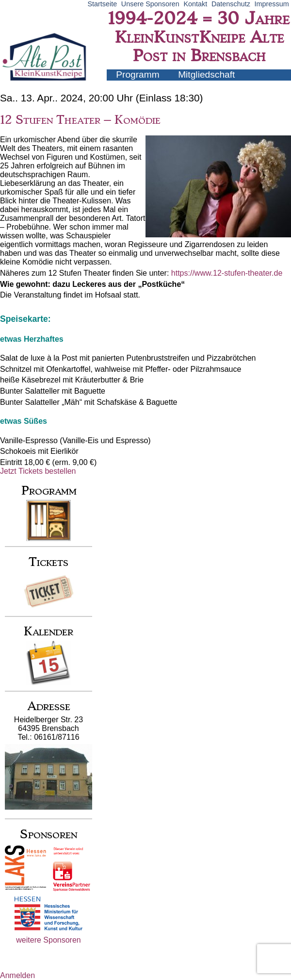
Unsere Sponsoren (150, 4)
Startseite (102, 4)
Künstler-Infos (145, 85)
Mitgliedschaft (206, 75)
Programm (138, 75)
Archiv (205, 85)
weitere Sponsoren (48, 940)
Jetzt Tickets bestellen (38, 471)
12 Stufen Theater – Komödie (80, 120)
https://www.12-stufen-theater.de (227, 273)
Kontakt (195, 4)
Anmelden (17, 975)
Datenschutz (231, 4)
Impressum (272, 4)
